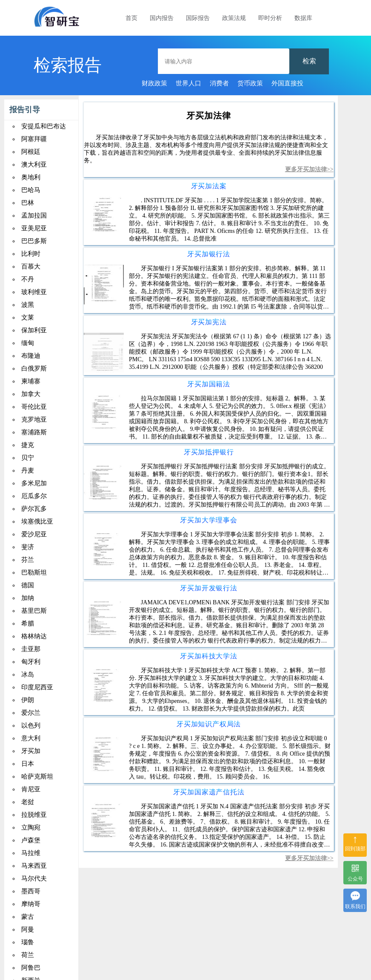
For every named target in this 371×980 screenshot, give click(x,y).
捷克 (28, 445)
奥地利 (31, 177)
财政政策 (154, 83)
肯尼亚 (31, 789)
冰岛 (28, 674)
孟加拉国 (34, 215)
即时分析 (270, 18)
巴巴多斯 (34, 241)
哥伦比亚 (34, 407)
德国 (28, 585)
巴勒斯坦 (34, 572)
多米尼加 (34, 483)
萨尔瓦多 (34, 509)
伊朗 (28, 700)
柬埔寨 (31, 381)
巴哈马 (31, 190)
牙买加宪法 (209, 322)
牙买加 (31, 751)
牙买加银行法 (209, 254)
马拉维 (31, 853)
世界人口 (188, 83)
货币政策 (250, 83)
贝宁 (28, 458)
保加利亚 (34, 330)
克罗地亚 (34, 419)
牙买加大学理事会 (208, 520)
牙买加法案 (209, 186)
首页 (131, 18)
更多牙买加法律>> (309, 169)
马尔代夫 (34, 878)
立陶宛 (31, 827)
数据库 (303, 18)
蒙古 (28, 917)
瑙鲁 (28, 942)
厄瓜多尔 (34, 496)
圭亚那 (31, 649)
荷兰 (28, 955)
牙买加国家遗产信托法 (209, 792)
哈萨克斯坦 (37, 776)
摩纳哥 (31, 904)
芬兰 (28, 560)
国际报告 (198, 18)
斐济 (28, 547)
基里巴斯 (34, 611)
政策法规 (234, 18)
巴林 (28, 203)
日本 (28, 764)
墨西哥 (31, 891)
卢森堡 (31, 840)
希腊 (28, 623)
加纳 (28, 598)
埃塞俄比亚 (37, 521)
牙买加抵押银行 (209, 452)
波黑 (28, 305)
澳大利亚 (34, 164)
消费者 (219, 83)
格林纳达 (34, 636)
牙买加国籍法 (209, 384)
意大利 (31, 738)
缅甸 (28, 343)
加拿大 (31, 394)
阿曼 (28, 929)
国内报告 (162, 18)
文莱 (28, 317)
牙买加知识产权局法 (209, 724)
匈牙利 (31, 662)
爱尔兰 (31, 713)
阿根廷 (31, 152)
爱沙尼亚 (34, 534)
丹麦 (28, 470)
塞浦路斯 (34, 432)
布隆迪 (31, 356)
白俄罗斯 (34, 368)
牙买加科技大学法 (208, 656)
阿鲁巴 (31, 968)
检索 (309, 61)
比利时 (31, 254)
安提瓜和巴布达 (44, 126)
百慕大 (31, 266)
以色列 (31, 725)
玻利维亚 (34, 292)
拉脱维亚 (34, 815)
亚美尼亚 (34, 228)
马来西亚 (34, 866)
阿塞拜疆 (34, 139)
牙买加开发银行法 (208, 588)
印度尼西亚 (37, 687)
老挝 (28, 802)
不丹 (28, 279)
